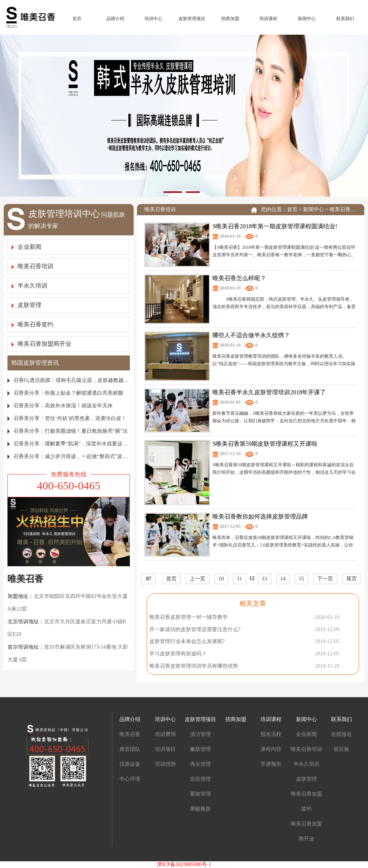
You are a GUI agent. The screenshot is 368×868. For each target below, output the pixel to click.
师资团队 (130, 749)
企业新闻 (26, 247)
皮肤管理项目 (192, 19)
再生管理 (200, 764)
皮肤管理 (26, 305)
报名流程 (271, 734)
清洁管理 (200, 734)
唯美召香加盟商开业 (41, 344)
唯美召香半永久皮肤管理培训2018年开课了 (269, 392)
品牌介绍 (115, 19)
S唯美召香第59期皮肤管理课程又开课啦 (265, 444)
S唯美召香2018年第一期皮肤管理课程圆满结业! (275, 226)
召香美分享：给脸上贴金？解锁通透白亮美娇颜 (65, 393)
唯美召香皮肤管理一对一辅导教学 (188, 617)
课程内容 (271, 749)
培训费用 (165, 734)
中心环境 (130, 779)
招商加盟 (230, 19)
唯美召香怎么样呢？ (239, 278)
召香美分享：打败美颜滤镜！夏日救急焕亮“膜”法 (68, 431)
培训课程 (268, 19)
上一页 (197, 579)
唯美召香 (130, 734)
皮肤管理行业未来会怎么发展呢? (187, 641)
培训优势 (165, 764)
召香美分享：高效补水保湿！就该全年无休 (60, 406)
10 (221, 579)
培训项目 (165, 749)
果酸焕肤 (200, 809)
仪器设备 (130, 764)
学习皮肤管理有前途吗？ (178, 654)
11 (239, 579)
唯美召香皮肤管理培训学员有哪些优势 (194, 666)
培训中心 (153, 19)
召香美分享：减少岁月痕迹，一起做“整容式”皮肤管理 (69, 456)
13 (265, 579)
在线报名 (342, 734)
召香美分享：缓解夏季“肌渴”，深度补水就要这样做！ (69, 444)
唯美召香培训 (32, 266)
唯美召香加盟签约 (306, 801)
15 (302, 579)
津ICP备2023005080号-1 (184, 864)
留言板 (342, 749)
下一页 (325, 579)
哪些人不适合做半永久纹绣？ (251, 335)
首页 (77, 19)
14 (283, 579)
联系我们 (345, 19)
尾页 (352, 579)
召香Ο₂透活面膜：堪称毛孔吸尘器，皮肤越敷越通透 (69, 380)
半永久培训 (29, 286)
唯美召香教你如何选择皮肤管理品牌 (260, 516)
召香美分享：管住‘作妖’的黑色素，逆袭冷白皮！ (67, 418)
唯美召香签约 (32, 324)
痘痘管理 (200, 779)
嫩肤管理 (200, 749)
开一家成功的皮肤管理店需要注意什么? (195, 629)
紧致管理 (200, 794)
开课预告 (271, 764)
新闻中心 (307, 19)
